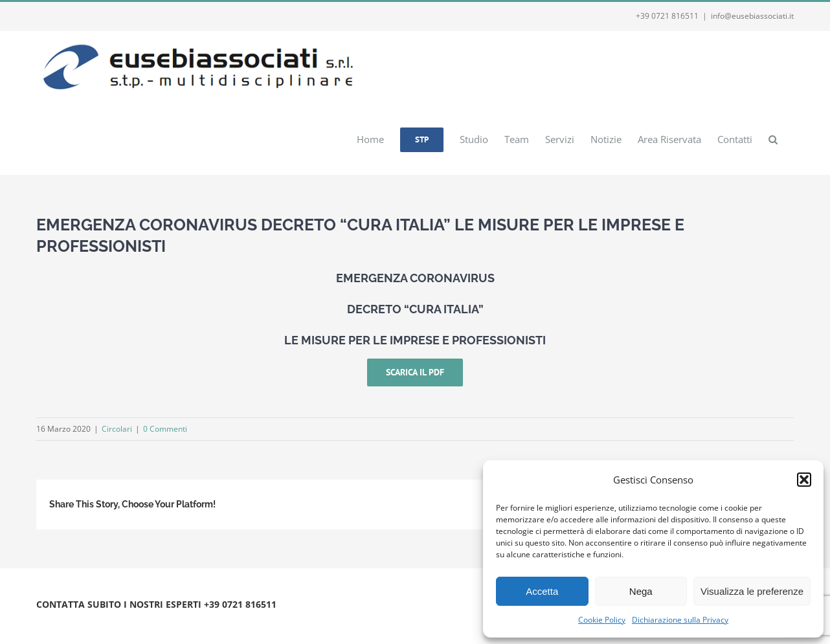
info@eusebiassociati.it (752, 16)
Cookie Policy (602, 620)
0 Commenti (165, 429)
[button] (804, 480)
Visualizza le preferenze (752, 591)
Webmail (196, 620)
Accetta (542, 591)
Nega (641, 591)
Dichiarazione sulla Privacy (680, 620)
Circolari (117, 429)
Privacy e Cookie (145, 620)
